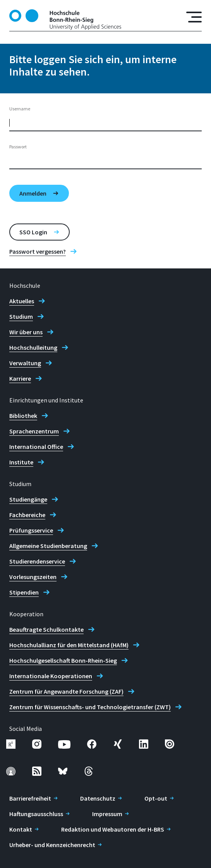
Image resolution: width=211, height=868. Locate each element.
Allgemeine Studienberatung (48, 546)
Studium (21, 316)
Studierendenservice (37, 561)
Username (20, 109)
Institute (21, 462)
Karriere (20, 378)
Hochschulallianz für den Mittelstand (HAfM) (69, 645)
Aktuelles (22, 301)
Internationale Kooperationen (51, 676)
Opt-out (156, 798)
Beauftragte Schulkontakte (46, 629)
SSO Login (33, 232)
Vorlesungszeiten (33, 577)
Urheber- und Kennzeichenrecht (52, 845)
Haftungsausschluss (36, 814)
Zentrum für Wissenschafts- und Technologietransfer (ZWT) (90, 707)
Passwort (18, 147)
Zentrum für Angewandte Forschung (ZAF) (66, 691)
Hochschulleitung (33, 347)
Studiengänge (28, 499)
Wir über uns (26, 332)
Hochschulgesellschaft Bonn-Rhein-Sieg (63, 660)
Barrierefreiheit (30, 798)
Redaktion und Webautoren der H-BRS (113, 829)
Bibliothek (23, 416)
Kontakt (21, 829)
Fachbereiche (27, 515)
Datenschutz (98, 798)
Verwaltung (25, 363)
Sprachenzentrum (34, 431)
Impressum (107, 814)
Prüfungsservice (31, 530)
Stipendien (24, 592)
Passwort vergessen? (38, 251)
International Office (36, 447)
